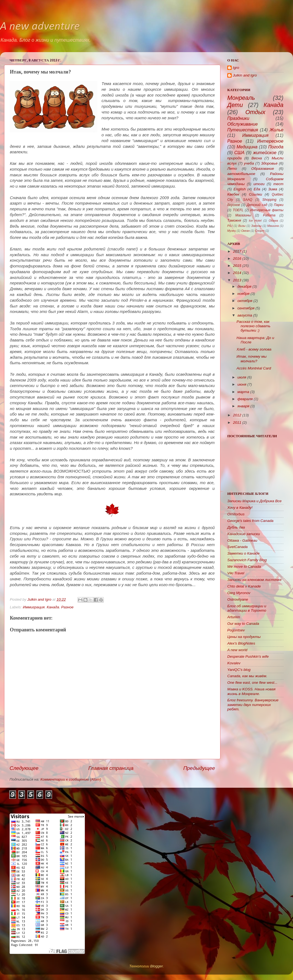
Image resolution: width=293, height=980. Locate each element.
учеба (249, 163)
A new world (237, 650)
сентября (246, 308)
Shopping (269, 200)
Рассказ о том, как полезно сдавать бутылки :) (254, 326)
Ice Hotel (255, 221)
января (243, 406)
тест (278, 184)
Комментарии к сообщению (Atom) (71, 779)
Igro (236, 68)
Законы (256, 226)
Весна (257, 158)
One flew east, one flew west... (252, 683)
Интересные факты (267, 210)
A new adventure (40, 27)
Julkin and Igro (40, 599)
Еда (257, 189)
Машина (273, 226)
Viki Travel (236, 573)
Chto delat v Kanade (244, 586)
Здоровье (269, 163)
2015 (237, 266)
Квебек (233, 194)
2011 (237, 423)
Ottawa (273, 221)
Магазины (243, 215)
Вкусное (234, 205)
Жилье (277, 130)
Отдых (255, 112)
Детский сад (257, 205)
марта (243, 392)
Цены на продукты (244, 637)
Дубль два (236, 527)
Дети (235, 105)
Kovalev (234, 663)
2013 (237, 280)
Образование (262, 169)
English (240, 189)
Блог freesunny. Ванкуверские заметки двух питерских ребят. (253, 704)
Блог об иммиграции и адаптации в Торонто (247, 608)
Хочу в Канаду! (240, 508)
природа (235, 158)
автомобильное (241, 174)
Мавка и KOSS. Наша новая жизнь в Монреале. (251, 691)
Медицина (247, 147)
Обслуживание (242, 124)
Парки (279, 205)
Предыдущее (199, 768)
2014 (237, 273)
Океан (245, 231)
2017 (237, 251)
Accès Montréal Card (254, 368)
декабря (244, 286)
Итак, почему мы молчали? (252, 359)
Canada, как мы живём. (247, 676)
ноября (243, 294)
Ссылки (255, 194)
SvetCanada (237, 547)
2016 (237, 259)
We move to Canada (244, 567)
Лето (232, 169)
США (239, 152)
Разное (67, 607)
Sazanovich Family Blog (247, 560)
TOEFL (238, 210)
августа (245, 315)
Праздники (238, 118)
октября (245, 301)
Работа (269, 215)
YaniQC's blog (239, 670)
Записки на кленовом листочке (254, 580)
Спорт (260, 231)
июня (242, 384)
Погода (276, 147)
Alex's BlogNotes (241, 643)
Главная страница (111, 768)
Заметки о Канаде (243, 553)
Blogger (156, 966)
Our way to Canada (243, 624)
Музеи (232, 231)
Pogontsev (236, 630)
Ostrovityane (238, 599)
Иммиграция (34, 607)
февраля (245, 399)
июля (242, 377)
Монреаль (241, 98)
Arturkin (234, 617)
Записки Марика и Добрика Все (254, 501)
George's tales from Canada (250, 521)
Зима (273, 189)
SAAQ (248, 200)
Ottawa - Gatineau (242, 540)
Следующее (24, 768)
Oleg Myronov (239, 593)
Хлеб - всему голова (254, 349)
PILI (230, 226)
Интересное (270, 141)
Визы (242, 226)
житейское (265, 152)
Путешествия (243, 130)
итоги (259, 184)
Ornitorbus (236, 514)
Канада (53, 607)
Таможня (234, 221)
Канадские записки (244, 534)
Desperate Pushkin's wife (248, 656)
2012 (237, 415)
